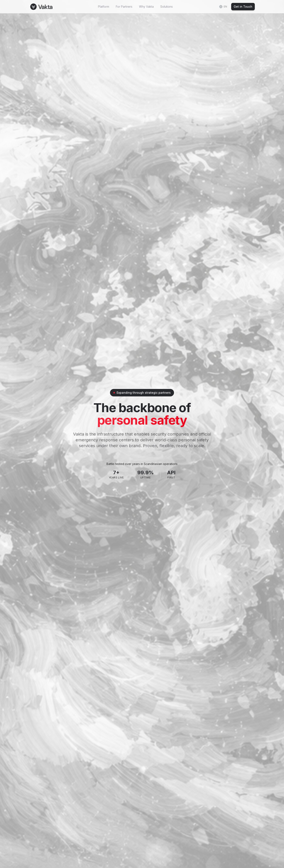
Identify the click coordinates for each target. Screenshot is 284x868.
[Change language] (223, 7)
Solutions (167, 7)
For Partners (124, 7)
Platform (104, 7)
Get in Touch (243, 7)
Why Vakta (146, 7)
